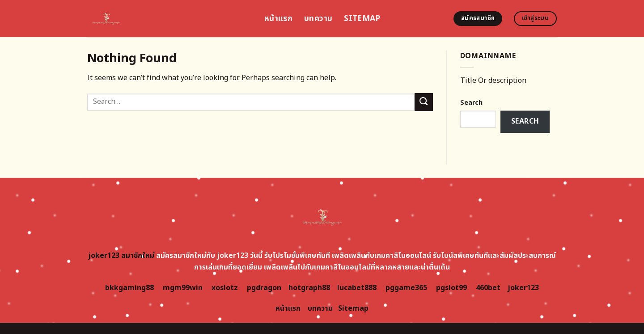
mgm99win (183, 288)
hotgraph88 (309, 288)
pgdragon (264, 288)
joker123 (523, 288)
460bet (488, 288)
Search (471, 103)
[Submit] (424, 102)
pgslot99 (451, 288)
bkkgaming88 (129, 288)
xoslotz (225, 288)
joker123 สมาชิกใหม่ (121, 256)
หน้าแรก (278, 19)
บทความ (318, 19)
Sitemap (362, 19)
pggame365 (406, 288)
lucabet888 (357, 288)
